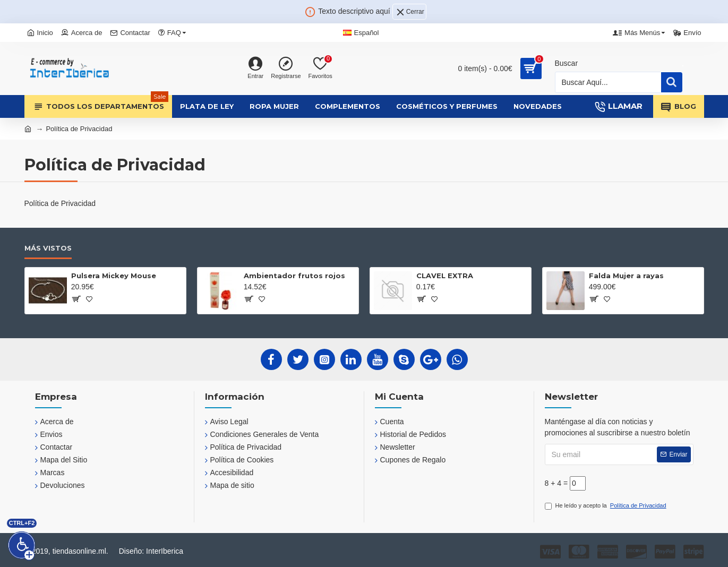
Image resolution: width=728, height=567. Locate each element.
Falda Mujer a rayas (626, 276)
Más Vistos (48, 248)
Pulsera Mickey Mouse (114, 276)
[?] (76, 299)
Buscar (567, 63)
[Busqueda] (608, 82)
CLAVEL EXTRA (445, 276)
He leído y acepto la (606, 506)
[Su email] (619, 454)
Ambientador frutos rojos (294, 276)
